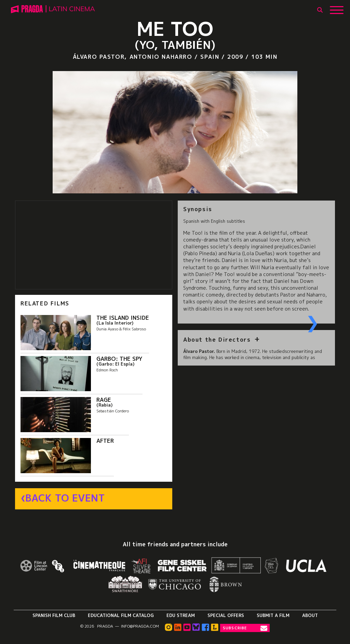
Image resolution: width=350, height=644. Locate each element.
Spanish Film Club (54, 615)
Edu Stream (181, 615)
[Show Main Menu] (337, 8)
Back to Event (65, 498)
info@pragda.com (140, 626)
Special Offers (226, 615)
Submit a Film (273, 615)
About (310, 615)
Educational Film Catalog (121, 615)
